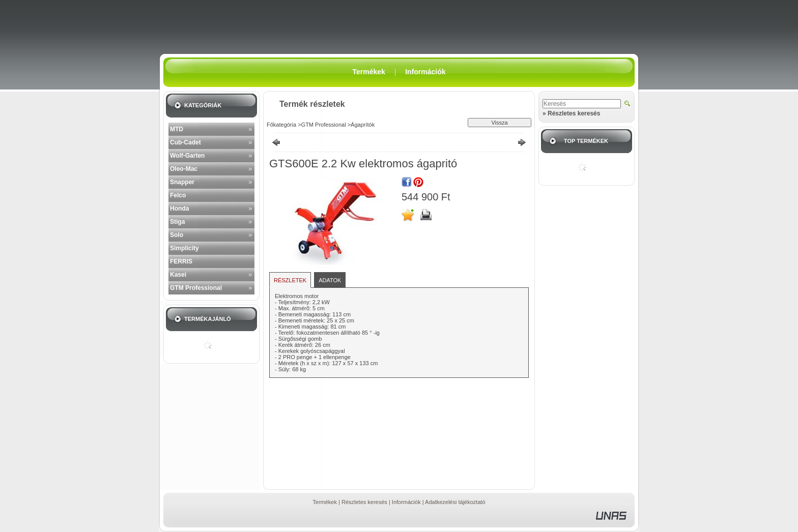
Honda (179, 209)
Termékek (325, 502)
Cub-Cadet (186, 142)
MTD (177, 129)
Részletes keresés (364, 502)
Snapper (182, 182)
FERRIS (181, 261)
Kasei (178, 275)
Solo (177, 235)
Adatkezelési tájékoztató (455, 502)
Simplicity (184, 248)
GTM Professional (196, 288)
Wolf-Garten (187, 156)
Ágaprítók (363, 125)
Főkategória (281, 125)
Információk (406, 502)
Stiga (177, 222)
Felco (178, 195)
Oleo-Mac (184, 169)
